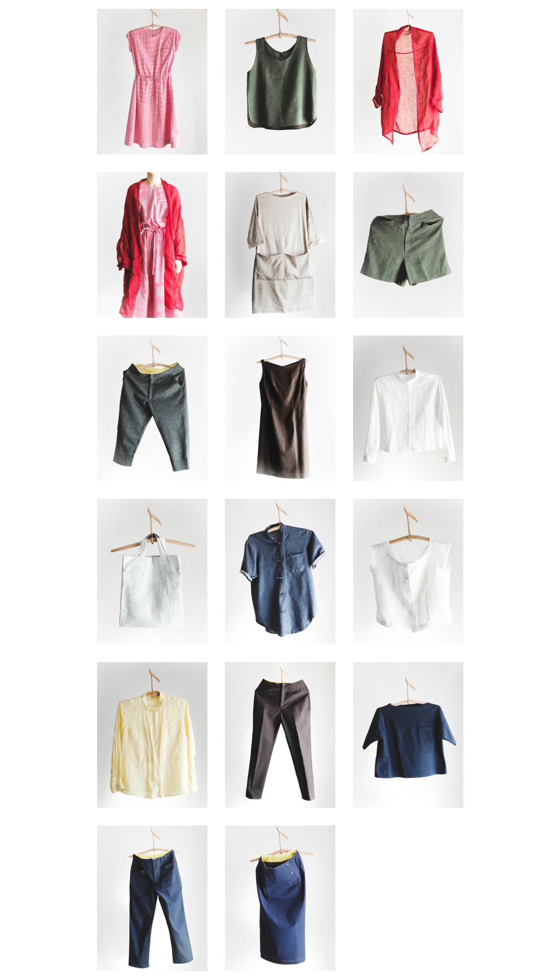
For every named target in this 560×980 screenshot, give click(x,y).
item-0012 (408, 572)
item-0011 (280, 572)
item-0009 (408, 408)
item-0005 (280, 245)
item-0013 (152, 735)
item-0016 (152, 898)
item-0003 (408, 82)
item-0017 (280, 898)
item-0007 (152, 408)
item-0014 (280, 735)
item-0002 (280, 82)
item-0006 (408, 245)
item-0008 (280, 408)
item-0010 (152, 572)
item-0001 (152, 82)
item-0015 (408, 735)
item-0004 (152, 245)
